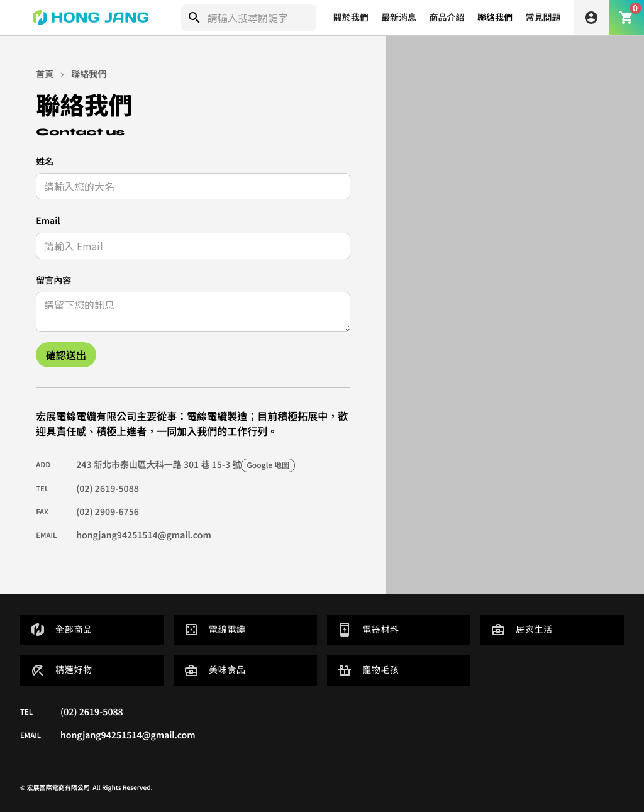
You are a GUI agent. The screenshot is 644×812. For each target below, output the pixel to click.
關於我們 (351, 18)
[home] (91, 18)
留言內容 (53, 281)
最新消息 (399, 18)
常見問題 (543, 18)
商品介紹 (447, 18)
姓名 (45, 162)
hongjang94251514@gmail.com (144, 535)
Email (48, 221)
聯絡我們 (495, 18)
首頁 (45, 74)
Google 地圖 (268, 465)
